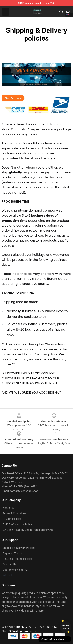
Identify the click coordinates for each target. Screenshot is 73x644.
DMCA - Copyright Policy (17, 524)
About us (8, 508)
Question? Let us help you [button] (55, 639)
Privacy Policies (12, 519)
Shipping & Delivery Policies (19, 548)
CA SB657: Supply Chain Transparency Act (28, 530)
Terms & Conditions (14, 513)
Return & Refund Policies (18, 559)
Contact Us (9, 564)
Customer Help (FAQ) (15, 570)
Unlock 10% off (66, 627)
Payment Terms (12, 553)
